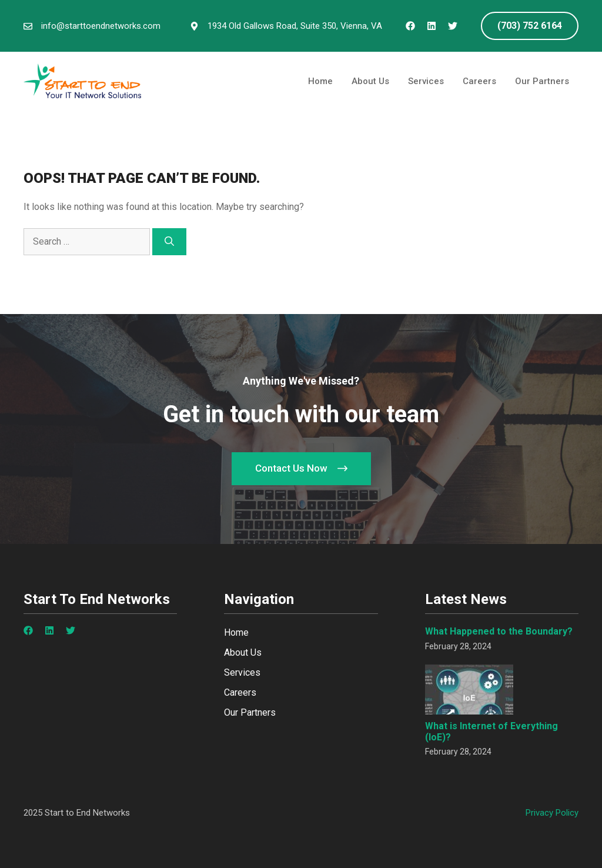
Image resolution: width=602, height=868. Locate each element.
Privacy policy (552, 813)
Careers (479, 81)
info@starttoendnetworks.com (101, 26)
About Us (370, 81)
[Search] (169, 242)
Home (320, 81)
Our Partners (542, 81)
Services (426, 81)
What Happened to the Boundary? (499, 631)
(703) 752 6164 (530, 26)
